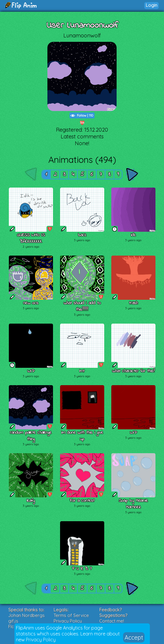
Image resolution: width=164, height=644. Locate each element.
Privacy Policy (41, 640)
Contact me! (112, 621)
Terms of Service (71, 615)
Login (151, 5)
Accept (134, 637)
